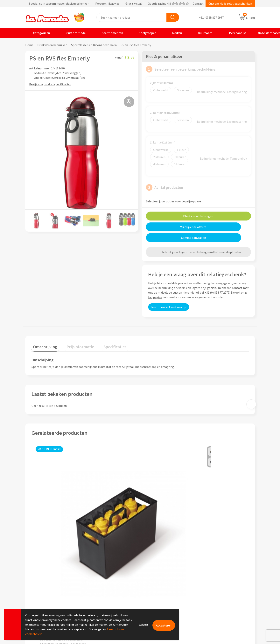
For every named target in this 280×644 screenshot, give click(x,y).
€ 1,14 (208, 520)
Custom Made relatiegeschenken (230, 3)
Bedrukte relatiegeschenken (220, 590)
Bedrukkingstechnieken (217, 584)
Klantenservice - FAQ (159, 572)
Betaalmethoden (156, 601)
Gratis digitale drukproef (161, 584)
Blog (205, 601)
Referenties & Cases (101, 578)
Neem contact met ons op (169, 296)
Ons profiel (95, 572)
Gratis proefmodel (157, 578)
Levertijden (152, 590)
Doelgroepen (145, 33)
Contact (198, 3)
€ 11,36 (154, 530)
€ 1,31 (99, 530)
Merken (175, 33)
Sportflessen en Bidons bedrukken (94, 45)
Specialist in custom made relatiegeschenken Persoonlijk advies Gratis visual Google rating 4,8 (107, 3)
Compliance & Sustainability (107, 584)
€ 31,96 (46, 520)
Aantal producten (164, 187)
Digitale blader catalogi (217, 596)
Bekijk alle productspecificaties (51, 84)
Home (29, 45)
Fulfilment (152, 607)
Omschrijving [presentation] (44, 334)
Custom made (73, 33)
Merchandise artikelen (216, 578)
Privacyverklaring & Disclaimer (108, 596)
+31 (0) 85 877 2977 (211, 17)
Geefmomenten (110, 33)
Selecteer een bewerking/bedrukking (181, 69)
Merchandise (235, 33)
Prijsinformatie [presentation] (75, 334)
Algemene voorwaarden (104, 590)
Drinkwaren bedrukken (52, 45)
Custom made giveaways (218, 572)
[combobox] (132, 17)
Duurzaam (203, 33)
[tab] (44, 335)
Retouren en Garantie (159, 596)
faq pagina (155, 286)
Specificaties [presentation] (106, 334)
